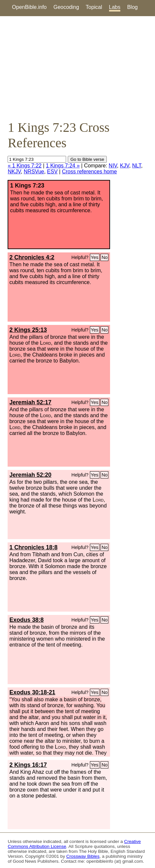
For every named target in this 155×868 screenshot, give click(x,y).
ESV (52, 172)
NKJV (14, 172)
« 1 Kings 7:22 (24, 166)
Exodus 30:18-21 (32, 692)
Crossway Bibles (83, 856)
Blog (133, 7)
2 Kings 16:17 (28, 765)
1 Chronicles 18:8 (33, 547)
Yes (95, 257)
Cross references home (89, 172)
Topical (94, 7)
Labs (115, 7)
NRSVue (34, 172)
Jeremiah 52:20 (30, 475)
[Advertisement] (77, 68)
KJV (125, 166)
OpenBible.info (29, 7)
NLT (137, 166)
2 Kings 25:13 (28, 330)
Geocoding (66, 7)
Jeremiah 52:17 (30, 402)
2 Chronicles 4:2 (32, 257)
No (104, 257)
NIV (113, 166)
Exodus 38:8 (26, 620)
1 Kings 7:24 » (63, 166)
